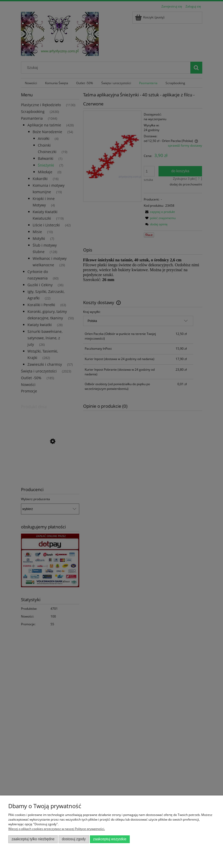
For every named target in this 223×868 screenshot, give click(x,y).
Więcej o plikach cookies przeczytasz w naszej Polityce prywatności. (57, 829)
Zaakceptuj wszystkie (110, 839)
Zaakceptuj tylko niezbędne (33, 839)
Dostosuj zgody (74, 839)
